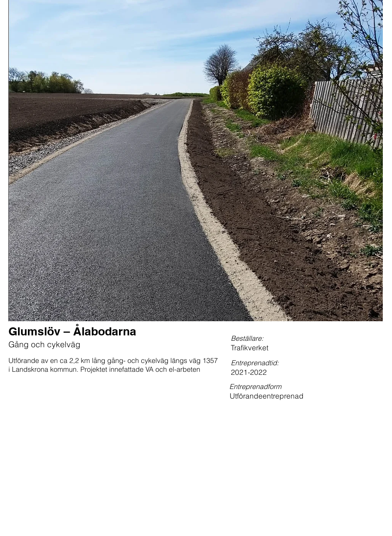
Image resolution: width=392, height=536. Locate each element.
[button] (196, 161)
